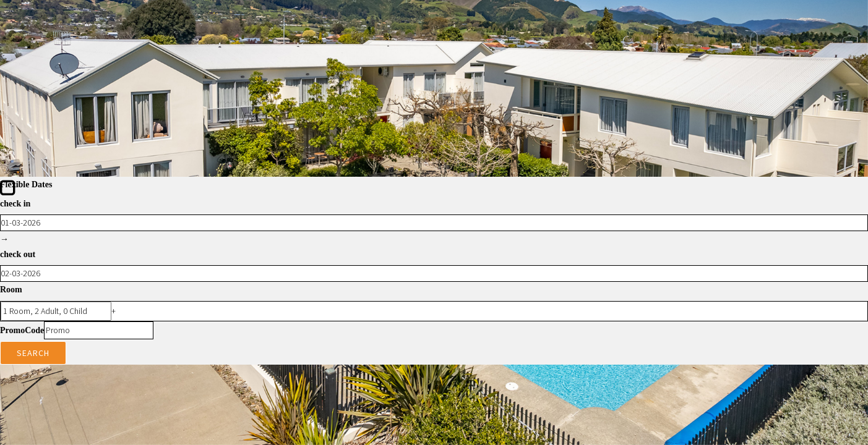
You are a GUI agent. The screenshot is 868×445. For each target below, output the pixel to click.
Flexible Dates (26, 184)
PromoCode (22, 330)
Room (11, 290)
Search (33, 353)
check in (15, 204)
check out (18, 254)
